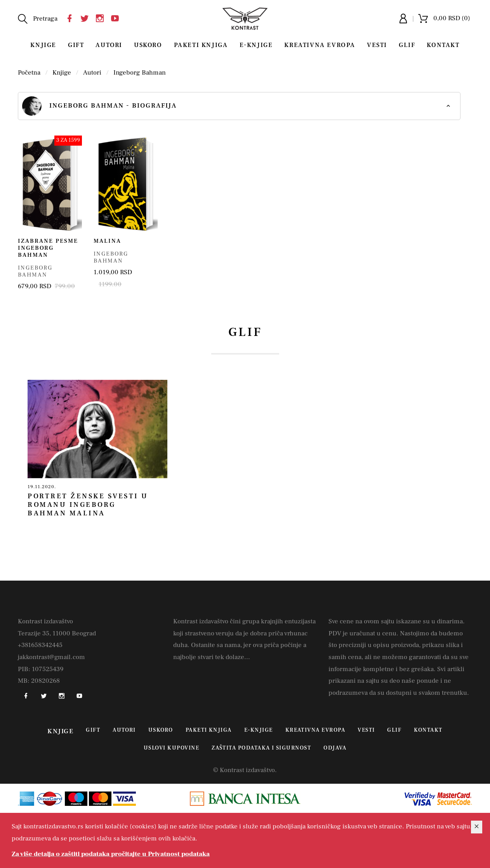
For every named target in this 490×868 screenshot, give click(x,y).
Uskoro (148, 45)
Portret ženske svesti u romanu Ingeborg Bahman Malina (88, 504)
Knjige (43, 45)
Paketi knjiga (201, 45)
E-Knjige (256, 45)
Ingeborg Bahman (140, 73)
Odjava (335, 748)
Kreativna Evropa (320, 45)
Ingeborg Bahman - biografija (99, 106)
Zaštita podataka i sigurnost (261, 748)
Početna (29, 73)
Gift (76, 45)
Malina (107, 241)
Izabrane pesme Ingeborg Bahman (48, 248)
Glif (407, 45)
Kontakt (443, 45)
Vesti (377, 45)
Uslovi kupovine (171, 748)
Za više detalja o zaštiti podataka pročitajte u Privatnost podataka (111, 854)
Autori (109, 45)
